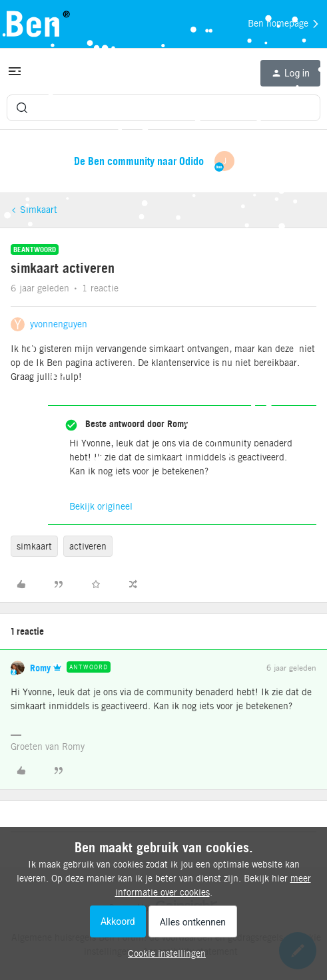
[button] (15, 76)
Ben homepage (284, 24)
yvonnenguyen (59, 324)
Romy (40, 668)
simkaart (34, 546)
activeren (88, 546)
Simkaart (39, 210)
